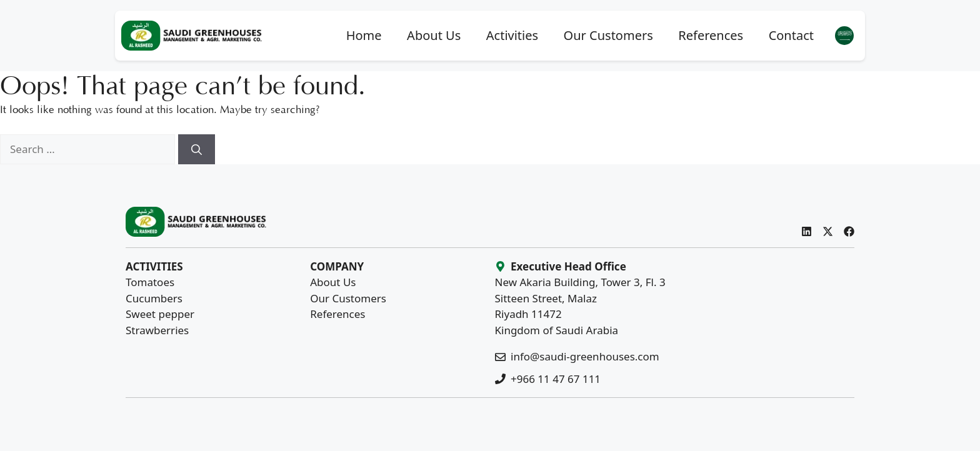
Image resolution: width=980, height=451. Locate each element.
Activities (512, 35)
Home (364, 35)
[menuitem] (844, 36)
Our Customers (608, 35)
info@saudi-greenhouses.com (585, 356)
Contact (791, 35)
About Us (434, 35)
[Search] (197, 149)
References (711, 35)
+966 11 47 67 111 (556, 379)
